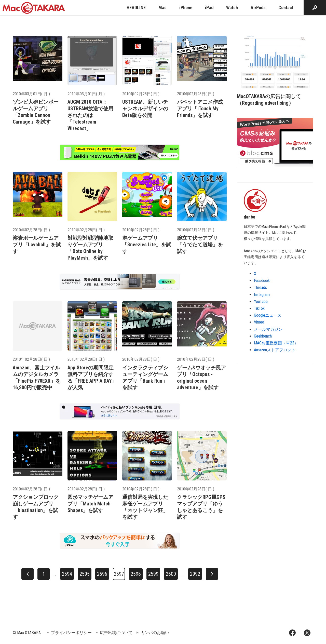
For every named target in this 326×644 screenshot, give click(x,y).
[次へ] (212, 574)
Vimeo (259, 322)
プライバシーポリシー (71, 633)
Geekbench (263, 336)
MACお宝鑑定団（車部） (276, 343)
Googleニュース (268, 315)
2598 (136, 574)
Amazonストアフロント (275, 350)
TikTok (259, 308)
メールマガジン (268, 329)
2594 (67, 574)
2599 (153, 574)
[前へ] (28, 574)
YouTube (261, 301)
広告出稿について (116, 633)
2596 (102, 574)
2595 (85, 574)
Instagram (262, 295)
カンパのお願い (155, 633)
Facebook (262, 281)
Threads (260, 287)
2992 (195, 574)
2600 (171, 574)
